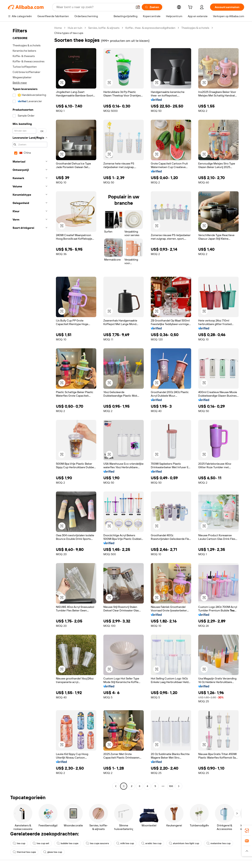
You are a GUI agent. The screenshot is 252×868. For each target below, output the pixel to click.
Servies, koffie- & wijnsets (104, 28)
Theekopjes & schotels (195, 28)
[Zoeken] (152, 7)
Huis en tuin (75, 28)
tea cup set (41, 843)
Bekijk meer (20, 83)
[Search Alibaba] (94, 7)
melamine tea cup (219, 843)
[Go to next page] (179, 786)
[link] (247, 831)
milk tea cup (125, 843)
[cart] (191, 8)
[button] (138, 7)
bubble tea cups (68, 843)
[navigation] (30, 407)
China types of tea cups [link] (69, 33)
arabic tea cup (151, 843)
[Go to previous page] (116, 786)
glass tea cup (53, 852)
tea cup (19, 843)
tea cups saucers (97, 843)
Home (58, 28)
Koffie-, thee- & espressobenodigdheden (150, 28)
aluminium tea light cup (184, 843)
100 (171, 786)
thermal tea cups (24, 852)
